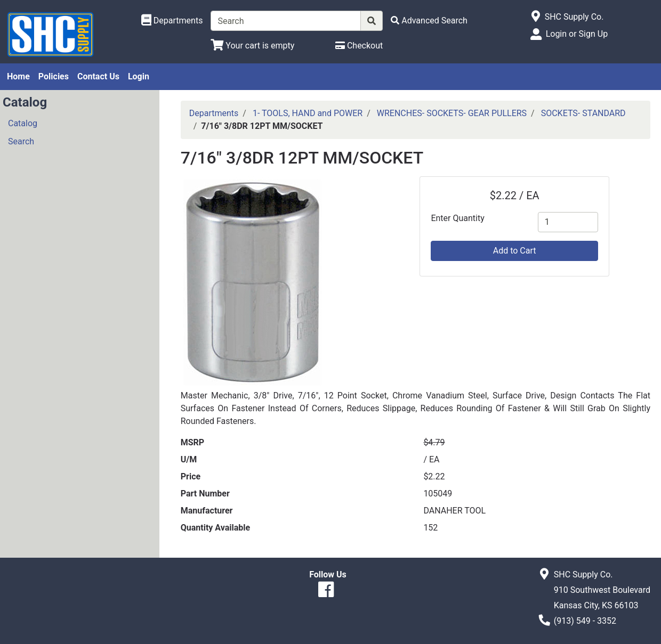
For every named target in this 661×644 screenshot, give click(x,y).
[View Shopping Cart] (252, 46)
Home (18, 76)
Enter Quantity (457, 218)
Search (21, 141)
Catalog (23, 123)
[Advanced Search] (429, 21)
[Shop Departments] (172, 21)
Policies (54, 76)
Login (139, 76)
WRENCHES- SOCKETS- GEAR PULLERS (452, 113)
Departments (214, 113)
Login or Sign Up (577, 34)
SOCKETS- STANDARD (583, 113)
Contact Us (98, 76)
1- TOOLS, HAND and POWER (308, 113)
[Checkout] (359, 46)
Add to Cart (515, 251)
